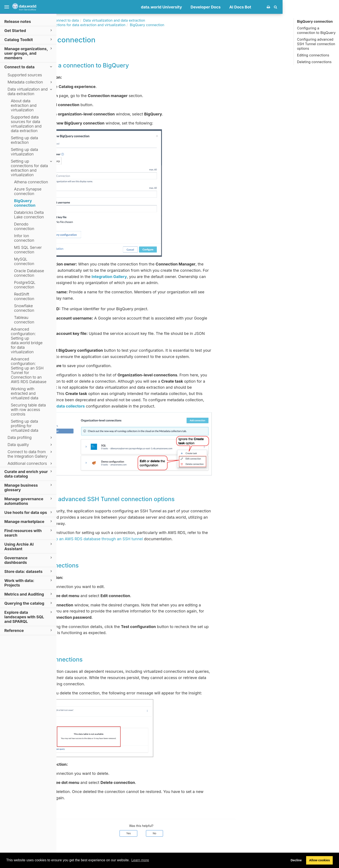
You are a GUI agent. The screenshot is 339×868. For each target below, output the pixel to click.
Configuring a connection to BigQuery (316, 30)
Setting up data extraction (24, 140)
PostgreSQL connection (25, 285)
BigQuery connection (25, 203)
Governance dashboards (29, 560)
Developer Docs (262, 7)
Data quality (30, 445)
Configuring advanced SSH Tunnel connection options (316, 44)
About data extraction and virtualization (24, 105)
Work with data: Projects (29, 583)
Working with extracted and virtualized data (25, 393)
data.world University (218, 7)
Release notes (18, 22)
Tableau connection (24, 320)
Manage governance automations (29, 501)
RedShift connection (24, 296)
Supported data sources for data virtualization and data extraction (26, 124)
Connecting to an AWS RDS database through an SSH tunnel (144, 539)
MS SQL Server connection (28, 250)
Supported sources (25, 75)
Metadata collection (30, 82)
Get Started (29, 30)
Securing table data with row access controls (28, 410)
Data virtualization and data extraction (30, 91)
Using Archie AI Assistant (29, 546)
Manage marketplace (29, 521)
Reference (29, 630)
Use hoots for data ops (29, 512)
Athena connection (31, 182)
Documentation (92, 20)
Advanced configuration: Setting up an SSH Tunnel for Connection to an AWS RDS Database (29, 370)
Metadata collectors (122, 406)
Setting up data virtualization (24, 152)
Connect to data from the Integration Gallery (30, 454)
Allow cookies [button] (320, 860)
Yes (185, 833)
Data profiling (30, 438)
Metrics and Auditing (29, 594)
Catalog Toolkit (29, 39)
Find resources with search (29, 533)
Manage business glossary (29, 487)
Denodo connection (24, 226)
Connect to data (29, 67)
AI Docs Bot (297, 7)
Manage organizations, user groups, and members (29, 53)
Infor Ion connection (24, 238)
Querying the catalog (29, 603)
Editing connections (313, 55)
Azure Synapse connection (28, 191)
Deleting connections (314, 62)
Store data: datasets (29, 571)
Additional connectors (30, 464)
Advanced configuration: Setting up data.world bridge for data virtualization (27, 340)
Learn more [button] (140, 860)
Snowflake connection (24, 308)
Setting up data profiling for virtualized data (25, 426)
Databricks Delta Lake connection (29, 215)
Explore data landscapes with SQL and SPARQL (29, 617)
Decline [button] (296, 860)
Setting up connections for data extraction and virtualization (32, 168)
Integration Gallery (166, 277)
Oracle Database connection (29, 273)
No (211, 833)
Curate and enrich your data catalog (29, 474)
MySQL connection (24, 261)
